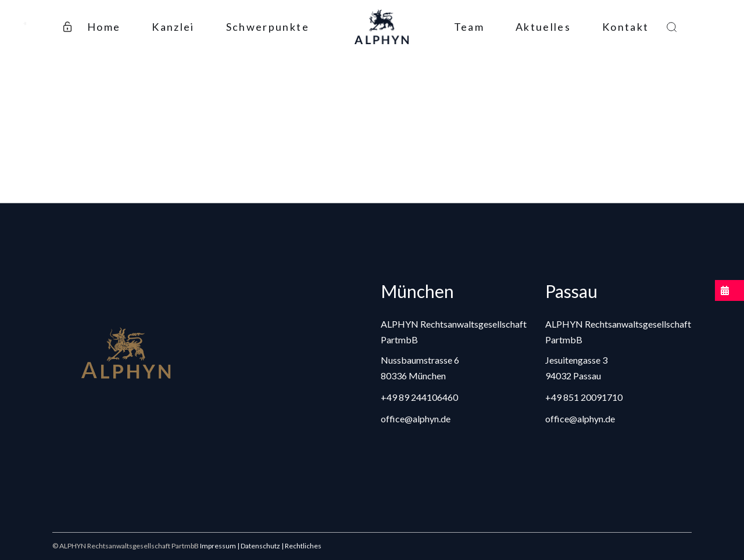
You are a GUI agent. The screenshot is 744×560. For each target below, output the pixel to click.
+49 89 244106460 (419, 397)
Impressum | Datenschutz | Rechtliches (261, 546)
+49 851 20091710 (584, 397)
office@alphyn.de (416, 419)
